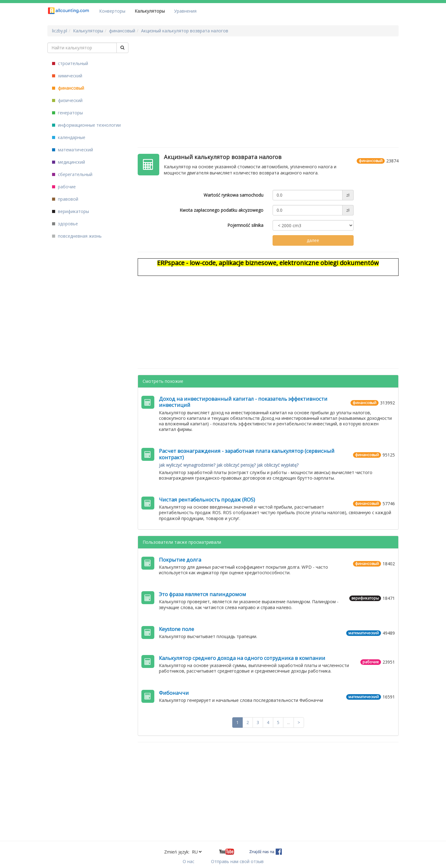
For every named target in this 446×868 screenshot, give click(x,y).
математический (73, 150)
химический (67, 76)
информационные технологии (86, 125)
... (288, 722)
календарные (69, 137)
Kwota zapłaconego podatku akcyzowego (221, 210)
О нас (189, 861)
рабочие (64, 187)
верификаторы (71, 211)
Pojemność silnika (245, 225)
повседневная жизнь (77, 236)
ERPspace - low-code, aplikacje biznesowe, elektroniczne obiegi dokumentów (268, 263)
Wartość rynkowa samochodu (233, 195)
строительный (70, 63)
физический (67, 100)
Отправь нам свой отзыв (237, 861)
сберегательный (72, 174)
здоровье (65, 224)
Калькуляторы (150, 11)
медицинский (69, 162)
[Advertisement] (268, 86)
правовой (65, 199)
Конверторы (112, 11)
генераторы (67, 113)
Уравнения (185, 11)
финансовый (68, 88)
